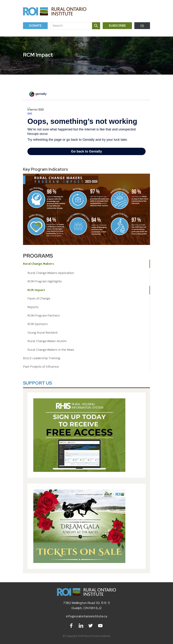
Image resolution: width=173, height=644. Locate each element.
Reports (33, 307)
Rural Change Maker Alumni (47, 341)
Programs (38, 256)
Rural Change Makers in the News (51, 350)
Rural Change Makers (38, 264)
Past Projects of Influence (41, 367)
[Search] (71, 26)
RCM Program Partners (44, 316)
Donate (35, 26)
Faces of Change (39, 298)
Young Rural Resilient (43, 333)
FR (142, 26)
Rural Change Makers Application (51, 273)
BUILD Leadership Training (42, 358)
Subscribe (117, 26)
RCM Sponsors (38, 324)
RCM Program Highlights (45, 281)
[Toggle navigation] (146, 11)
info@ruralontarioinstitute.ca (87, 616)
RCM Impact (36, 290)
